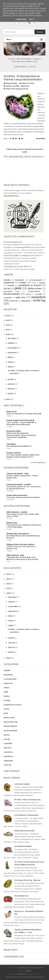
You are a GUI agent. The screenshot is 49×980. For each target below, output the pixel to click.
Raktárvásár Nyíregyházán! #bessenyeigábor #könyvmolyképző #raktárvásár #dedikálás (21, 435)
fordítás (16, 86)
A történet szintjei (22, 784)
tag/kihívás (13, 301)
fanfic (34, 283)
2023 (8, 325)
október (11, 343)
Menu (25, 39)
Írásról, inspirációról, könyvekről (20, 420)
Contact (29, 23)
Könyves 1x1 (11, 412)
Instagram (24, 23)
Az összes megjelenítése (38, 463)
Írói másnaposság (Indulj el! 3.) (19, 446)
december (12, 338)
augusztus (12, 353)
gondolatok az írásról (29, 285)
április (11, 379)
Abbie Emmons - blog (15, 555)
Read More (41, 139)
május (10, 367)
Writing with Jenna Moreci (18, 534)
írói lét (7, 289)
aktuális (7, 280)
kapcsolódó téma (11, 291)
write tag (39, 300)
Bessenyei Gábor (14, 431)
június (10, 362)
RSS (34, 23)
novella (39, 294)
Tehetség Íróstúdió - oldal (17, 474)
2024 (8, 320)
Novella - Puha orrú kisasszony (28, 800)
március (11, 384)
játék (18, 288)
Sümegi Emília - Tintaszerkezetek (31, 968)
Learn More (21, 19)
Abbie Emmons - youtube (17, 512)
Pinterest (20, 23)
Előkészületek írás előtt (24, 831)
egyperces (9, 283)
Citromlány (11, 444)
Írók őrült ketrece (11, 196)
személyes (38, 297)
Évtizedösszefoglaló (23, 846)
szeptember (13, 348)
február (11, 389)
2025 (8, 316)
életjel (23, 283)
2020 (8, 334)
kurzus (29, 294)
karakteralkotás (34, 291)
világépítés (25, 86)
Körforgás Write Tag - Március (27, 880)
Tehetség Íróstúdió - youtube (19, 484)
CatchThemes (21, 974)
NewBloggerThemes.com (14, 977)
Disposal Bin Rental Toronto (34, 977)
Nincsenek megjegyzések (17, 89)
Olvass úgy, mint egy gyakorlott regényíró (23, 497)
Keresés (40, 32)
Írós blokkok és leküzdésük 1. (27, 815)
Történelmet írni (21, 896)
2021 (8, 330)
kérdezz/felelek (12, 294)
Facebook (15, 23)
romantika (8, 298)
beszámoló (20, 280)
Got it (32, 19)
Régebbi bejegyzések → (35, 149)
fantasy (9, 86)
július (10, 357)
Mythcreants (12, 523)
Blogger (29, 971)
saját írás (20, 297)
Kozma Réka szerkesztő (17, 495)
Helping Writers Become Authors (20, 544)
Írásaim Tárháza (14, 453)
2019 (8, 399)
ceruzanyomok (35, 280)
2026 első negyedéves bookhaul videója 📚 (24, 414)
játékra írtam (34, 289)
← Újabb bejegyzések (13, 149)
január (11, 393)
